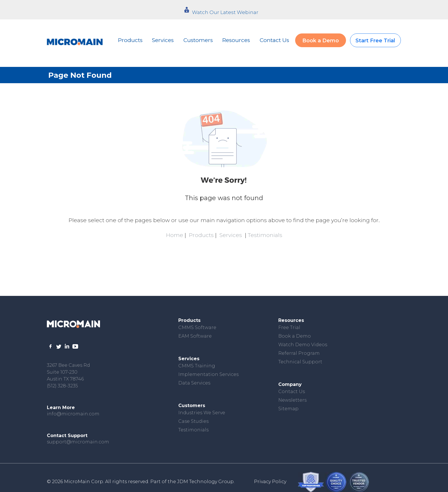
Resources (236, 40)
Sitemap (288, 409)
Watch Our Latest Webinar (225, 12)
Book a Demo (321, 41)
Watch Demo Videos (303, 345)
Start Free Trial (375, 41)
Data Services (194, 383)
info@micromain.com (73, 414)
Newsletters (292, 400)
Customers (198, 40)
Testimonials (265, 235)
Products (130, 40)
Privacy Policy (270, 482)
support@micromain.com (78, 442)
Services (163, 40)
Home (175, 235)
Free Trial (289, 327)
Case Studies (193, 421)
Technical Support (300, 362)
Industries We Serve (202, 413)
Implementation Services (208, 374)
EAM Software (195, 336)
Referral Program (299, 353)
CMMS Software (197, 327)
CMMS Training (197, 366)
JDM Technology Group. (206, 482)
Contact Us (274, 40)
